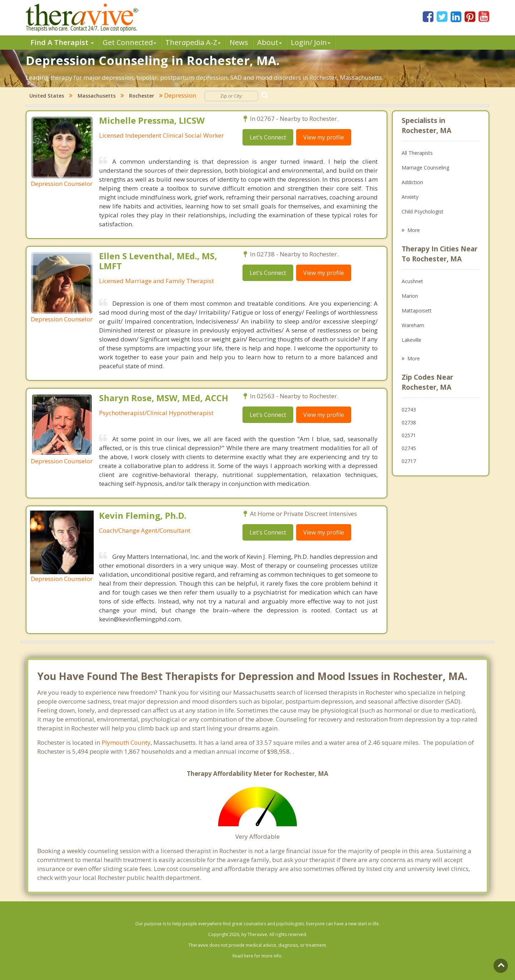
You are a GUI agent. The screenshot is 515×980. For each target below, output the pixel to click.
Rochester (142, 96)
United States (47, 96)
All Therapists (417, 153)
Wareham (413, 325)
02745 (409, 448)
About (269, 42)
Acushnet (412, 281)
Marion (410, 296)
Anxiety (410, 197)
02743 (409, 410)
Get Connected (129, 42)
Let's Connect (268, 137)
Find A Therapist (62, 42)
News (239, 42)
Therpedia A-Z (193, 42)
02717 (409, 461)
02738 (409, 422)
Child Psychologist (423, 211)
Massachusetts (97, 96)
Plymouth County (126, 742)
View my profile (324, 137)
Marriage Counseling (425, 168)
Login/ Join (311, 42)
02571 (409, 435)
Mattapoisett (417, 311)
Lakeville (411, 340)
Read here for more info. (257, 956)
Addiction (412, 182)
